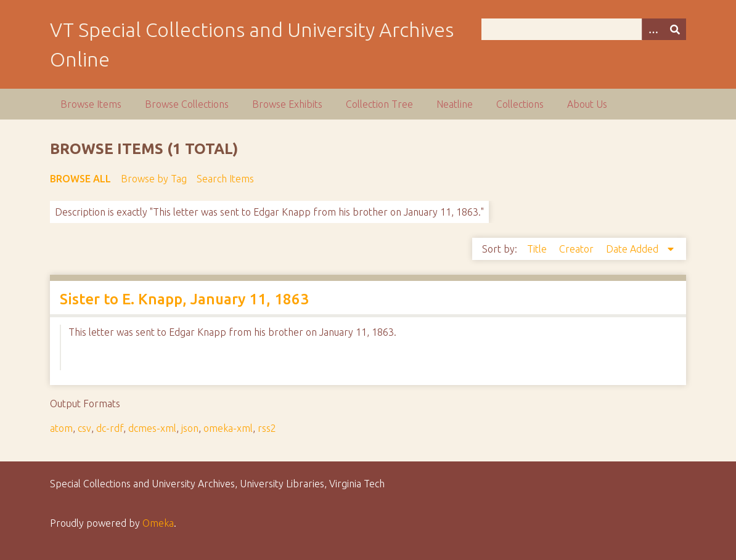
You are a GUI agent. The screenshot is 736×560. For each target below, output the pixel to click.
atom (61, 428)
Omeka (158, 523)
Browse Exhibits (287, 104)
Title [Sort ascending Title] (538, 249)
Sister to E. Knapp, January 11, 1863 (184, 299)
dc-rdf (110, 428)
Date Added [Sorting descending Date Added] (633, 249)
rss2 (267, 428)
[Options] (653, 29)
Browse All (80, 179)
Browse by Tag (154, 179)
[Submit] (675, 29)
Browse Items (91, 104)
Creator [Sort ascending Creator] (578, 249)
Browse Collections (187, 104)
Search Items (225, 179)
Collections (520, 104)
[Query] (584, 29)
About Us (587, 104)
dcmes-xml (152, 428)
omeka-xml (228, 428)
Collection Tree (379, 104)
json (190, 428)
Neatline (455, 104)
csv (84, 428)
